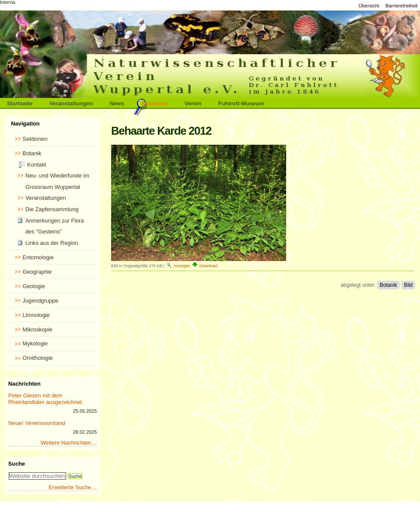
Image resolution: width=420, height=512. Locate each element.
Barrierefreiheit (401, 6)
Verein (193, 103)
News (117, 103)
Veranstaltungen (71, 103)
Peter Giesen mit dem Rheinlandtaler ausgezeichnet (45, 399)
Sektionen (155, 103)
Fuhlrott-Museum (241, 103)
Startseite (20, 103)
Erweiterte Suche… (73, 487)
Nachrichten (24, 384)
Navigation (25, 124)
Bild (408, 285)
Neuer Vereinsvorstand (37, 423)
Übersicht (369, 6)
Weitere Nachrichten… (69, 443)
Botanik (388, 285)
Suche (17, 464)
